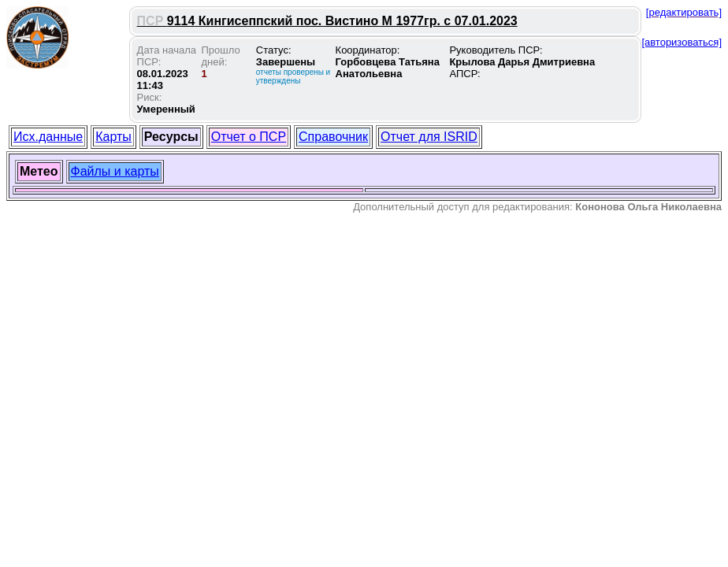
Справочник (333, 137)
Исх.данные (48, 137)
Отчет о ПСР (249, 137)
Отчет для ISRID (429, 137)
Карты (113, 137)
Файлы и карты (115, 171)
